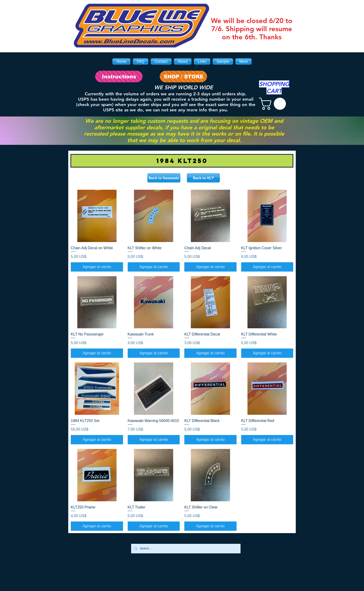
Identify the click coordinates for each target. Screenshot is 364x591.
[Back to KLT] (203, 178)
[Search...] (185, 549)
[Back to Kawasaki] (164, 178)
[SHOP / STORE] (183, 76)
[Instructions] (119, 76)
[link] (274, 104)
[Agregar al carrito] (97, 267)
